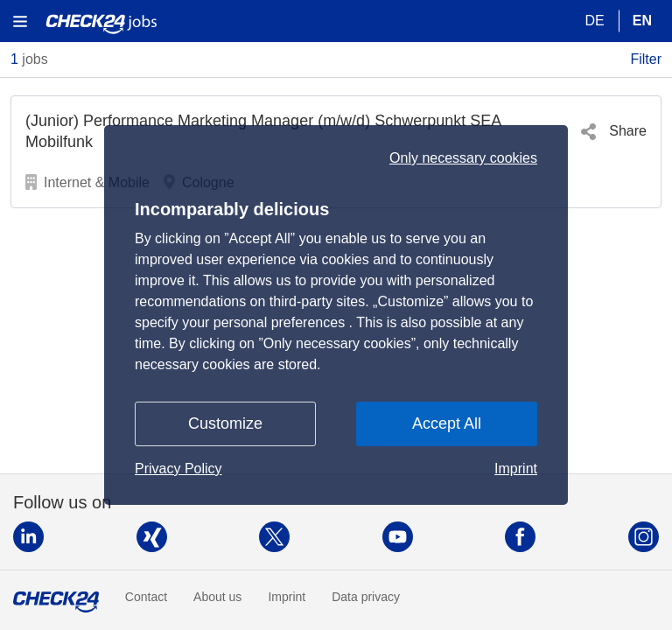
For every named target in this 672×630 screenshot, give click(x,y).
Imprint (516, 500)
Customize (225, 455)
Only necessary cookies (463, 127)
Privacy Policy (178, 500)
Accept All (447, 455)
